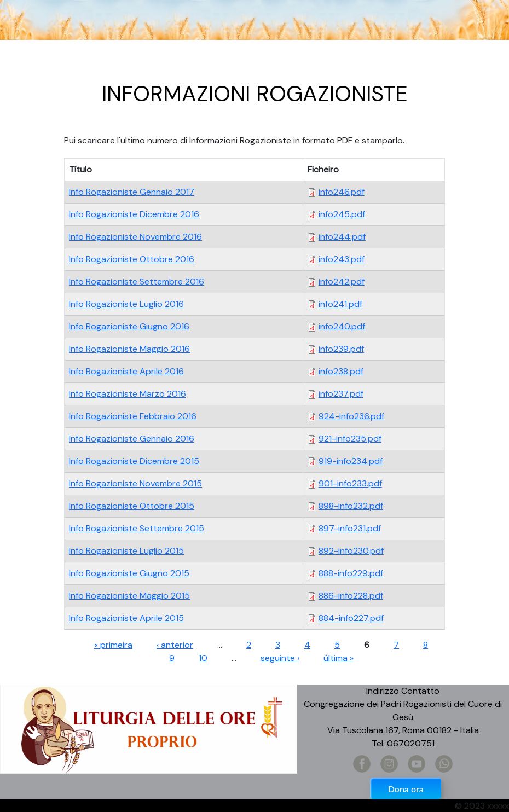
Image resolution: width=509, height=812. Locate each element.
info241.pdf (340, 304)
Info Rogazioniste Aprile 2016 (126, 371)
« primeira (113, 645)
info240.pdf (342, 326)
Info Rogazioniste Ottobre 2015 (132, 506)
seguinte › (280, 658)
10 (203, 658)
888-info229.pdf (351, 573)
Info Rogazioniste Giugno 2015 (129, 573)
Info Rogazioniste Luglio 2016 (126, 304)
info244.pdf (342, 237)
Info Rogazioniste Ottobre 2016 (132, 259)
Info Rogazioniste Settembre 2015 (137, 528)
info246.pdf (342, 192)
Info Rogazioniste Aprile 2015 (126, 618)
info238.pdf (341, 371)
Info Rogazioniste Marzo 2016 (128, 394)
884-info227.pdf (351, 618)
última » (339, 658)
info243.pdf (342, 259)
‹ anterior (175, 645)
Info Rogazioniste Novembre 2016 (135, 237)
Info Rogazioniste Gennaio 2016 (132, 439)
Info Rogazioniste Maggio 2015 (129, 596)
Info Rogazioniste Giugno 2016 (129, 326)
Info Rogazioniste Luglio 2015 (126, 551)
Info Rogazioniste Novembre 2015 (135, 483)
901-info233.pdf (350, 483)
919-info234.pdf (351, 461)
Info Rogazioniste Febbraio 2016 (133, 416)
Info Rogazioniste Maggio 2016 (129, 349)
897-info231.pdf (350, 528)
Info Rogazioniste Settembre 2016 (137, 282)
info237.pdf (341, 394)
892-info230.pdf (351, 551)
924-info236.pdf (351, 416)
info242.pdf (342, 282)
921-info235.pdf (350, 439)
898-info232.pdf (351, 506)
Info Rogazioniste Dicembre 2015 (134, 461)
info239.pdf (341, 349)
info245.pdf (342, 214)
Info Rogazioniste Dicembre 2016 (134, 214)
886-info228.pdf (351, 596)
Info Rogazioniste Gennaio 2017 (132, 192)
